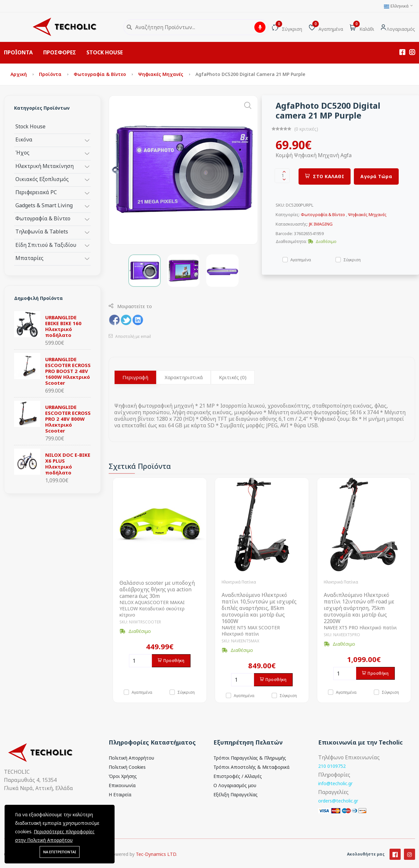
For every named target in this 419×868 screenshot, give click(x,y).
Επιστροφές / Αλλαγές (238, 776)
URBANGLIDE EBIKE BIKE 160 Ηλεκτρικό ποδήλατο (63, 326)
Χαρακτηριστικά (184, 377)
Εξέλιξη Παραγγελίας (236, 794)
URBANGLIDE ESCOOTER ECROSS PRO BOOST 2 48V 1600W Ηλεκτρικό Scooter (68, 371)
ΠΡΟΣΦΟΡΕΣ (60, 52)
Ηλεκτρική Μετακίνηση (45, 166)
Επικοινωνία (122, 785)
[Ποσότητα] (140, 661)
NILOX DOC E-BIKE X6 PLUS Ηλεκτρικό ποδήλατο (68, 464)
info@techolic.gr (335, 783)
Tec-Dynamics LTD (156, 861)
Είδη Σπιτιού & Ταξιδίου (46, 245)
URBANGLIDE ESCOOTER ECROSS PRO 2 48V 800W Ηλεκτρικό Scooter (68, 419)
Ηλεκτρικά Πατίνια (239, 582)
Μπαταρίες (29, 258)
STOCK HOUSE (105, 52)
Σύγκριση (352, 259)
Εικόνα (24, 139)
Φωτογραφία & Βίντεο (100, 74)
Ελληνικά (399, 6)
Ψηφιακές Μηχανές (161, 74)
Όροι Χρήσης (123, 776)
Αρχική (19, 74)
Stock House (30, 126)
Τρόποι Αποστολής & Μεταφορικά (251, 767)
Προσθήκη (171, 661)
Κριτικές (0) (233, 377)
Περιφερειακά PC (36, 192)
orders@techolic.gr (338, 801)
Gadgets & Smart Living (44, 205)
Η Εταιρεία (120, 794)
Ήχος (22, 152)
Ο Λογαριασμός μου (235, 785)
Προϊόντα (51, 74)
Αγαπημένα (301, 259)
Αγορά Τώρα (376, 176)
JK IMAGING (321, 224)
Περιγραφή (135, 377)
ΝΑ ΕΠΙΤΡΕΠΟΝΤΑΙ (60, 852)
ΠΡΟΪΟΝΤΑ (18, 52)
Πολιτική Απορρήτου (131, 758)
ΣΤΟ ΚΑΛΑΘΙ (325, 176)
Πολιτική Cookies (127, 767)
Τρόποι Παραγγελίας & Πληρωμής (250, 758)
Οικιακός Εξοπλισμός (42, 179)
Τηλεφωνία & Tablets (42, 231)
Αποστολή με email (130, 336)
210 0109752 (332, 766)
